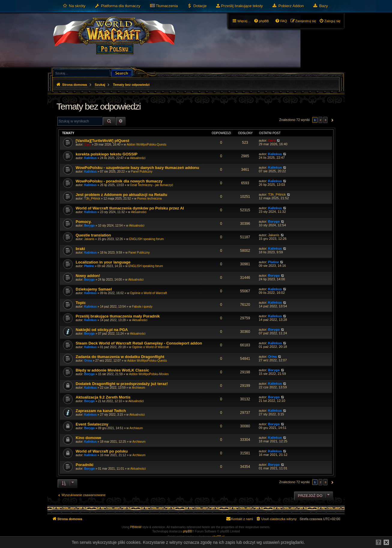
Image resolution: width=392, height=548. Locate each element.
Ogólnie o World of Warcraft (148, 293)
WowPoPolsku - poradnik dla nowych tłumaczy (119, 181)
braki (80, 249)
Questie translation (93, 235)
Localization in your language (103, 262)
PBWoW (136, 527)
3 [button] (325, 120)
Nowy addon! (88, 276)
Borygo (89, 226)
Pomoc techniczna (149, 199)
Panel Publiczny (142, 172)
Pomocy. (84, 222)
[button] (332, 120)
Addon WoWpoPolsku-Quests (146, 145)
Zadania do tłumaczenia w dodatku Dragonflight (120, 357)
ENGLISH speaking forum (146, 239)
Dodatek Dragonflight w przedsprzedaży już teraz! (122, 384)
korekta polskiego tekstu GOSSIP (107, 154)
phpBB (188, 531)
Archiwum (138, 388)
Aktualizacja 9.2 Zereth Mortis (103, 397)
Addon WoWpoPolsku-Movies (149, 374)
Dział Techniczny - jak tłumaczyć (152, 185)
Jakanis (89, 239)
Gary (87, 145)
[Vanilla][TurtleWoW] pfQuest (103, 141)
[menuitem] (74, 6)
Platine (89, 266)
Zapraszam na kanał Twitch (101, 411)
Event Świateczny (92, 424)
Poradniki (84, 465)
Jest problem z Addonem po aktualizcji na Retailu (121, 195)
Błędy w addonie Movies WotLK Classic (112, 370)
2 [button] (321, 120)
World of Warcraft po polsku (102, 451)
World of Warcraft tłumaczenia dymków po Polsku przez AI (130, 208)
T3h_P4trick (92, 199)
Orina (88, 361)
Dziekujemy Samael (94, 289)
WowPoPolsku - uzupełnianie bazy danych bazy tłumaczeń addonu (137, 168)
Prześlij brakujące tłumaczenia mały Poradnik (118, 316)
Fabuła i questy (142, 307)
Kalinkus (90, 158)
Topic (81, 303)
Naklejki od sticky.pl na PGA (102, 330)
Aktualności (138, 158)
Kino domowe (88, 438)
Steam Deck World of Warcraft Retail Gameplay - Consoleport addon (139, 343)
